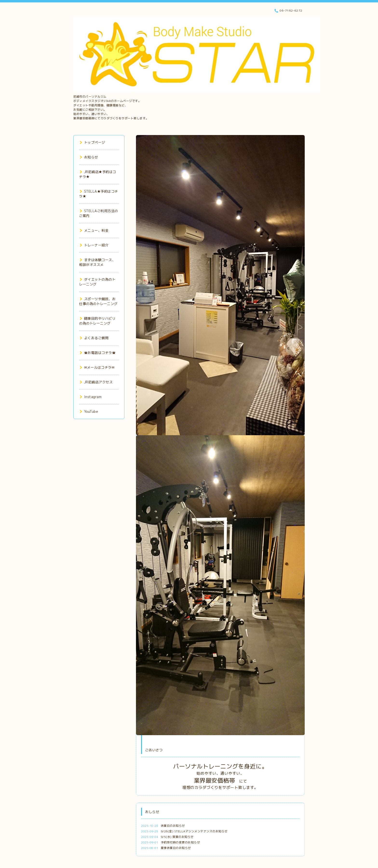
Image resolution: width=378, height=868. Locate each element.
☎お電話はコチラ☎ (98, 353)
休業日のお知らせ (173, 826)
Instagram (91, 397)
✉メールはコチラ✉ (97, 367)
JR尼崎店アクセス (96, 382)
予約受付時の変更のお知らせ (180, 842)
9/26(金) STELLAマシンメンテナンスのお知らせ (194, 831)
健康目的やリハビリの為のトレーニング (97, 321)
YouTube (89, 411)
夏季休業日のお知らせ (176, 848)
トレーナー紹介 (94, 245)
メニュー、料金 (94, 230)
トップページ (92, 142)
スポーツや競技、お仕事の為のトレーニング (98, 301)
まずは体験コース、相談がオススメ (97, 262)
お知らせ (89, 157)
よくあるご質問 (94, 338)
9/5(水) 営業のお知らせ (177, 837)
